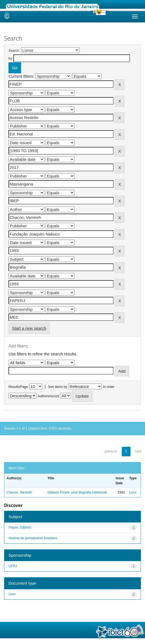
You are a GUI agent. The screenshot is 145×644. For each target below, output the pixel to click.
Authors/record (48, 396)
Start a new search (29, 328)
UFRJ (13, 566)
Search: (14, 51)
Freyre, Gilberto (20, 527)
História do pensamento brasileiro (33, 538)
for (10, 59)
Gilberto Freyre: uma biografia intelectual (77, 492)
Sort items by (57, 387)
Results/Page (18, 387)
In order (109, 387)
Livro (133, 492)
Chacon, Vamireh (19, 492)
